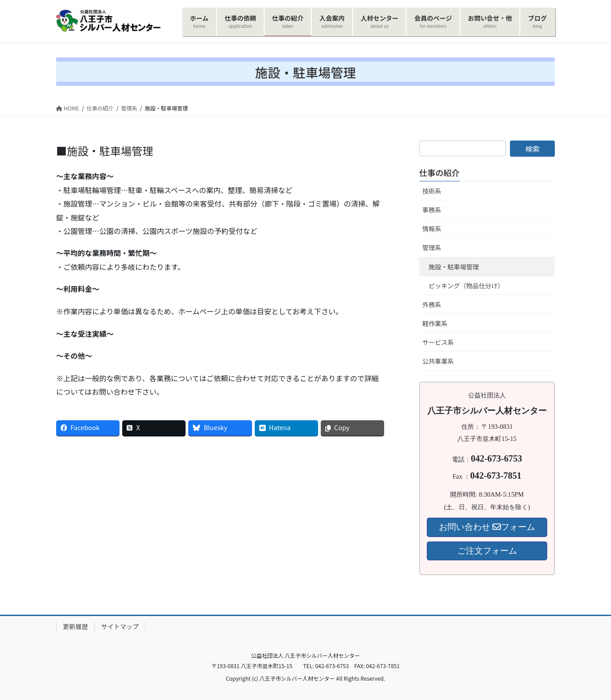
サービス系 (438, 342)
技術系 (432, 191)
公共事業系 (438, 361)
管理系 (432, 247)
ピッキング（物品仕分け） (466, 286)
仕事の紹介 (439, 172)
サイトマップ (120, 626)
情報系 (432, 229)
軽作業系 (435, 323)
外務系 (432, 304)
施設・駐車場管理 (454, 267)
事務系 (432, 210)
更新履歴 (75, 626)
